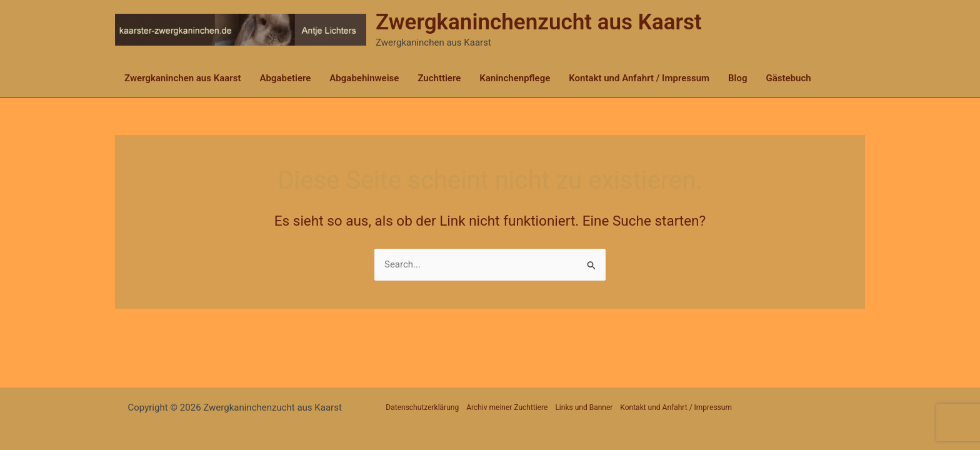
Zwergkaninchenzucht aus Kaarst (539, 22)
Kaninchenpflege (515, 78)
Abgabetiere (285, 78)
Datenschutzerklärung (422, 407)
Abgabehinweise (364, 78)
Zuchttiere (439, 78)
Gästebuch (789, 78)
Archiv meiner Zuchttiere (507, 407)
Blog (737, 78)
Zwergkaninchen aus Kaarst (182, 78)
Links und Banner (584, 407)
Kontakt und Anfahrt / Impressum (639, 78)
